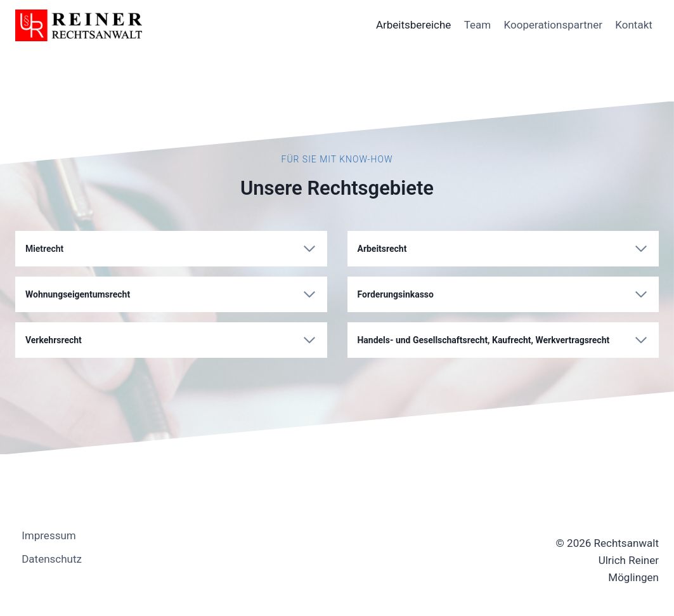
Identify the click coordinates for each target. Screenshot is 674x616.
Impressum (49, 535)
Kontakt (634, 25)
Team (478, 25)
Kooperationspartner (553, 25)
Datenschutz (52, 559)
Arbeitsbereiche (413, 25)
